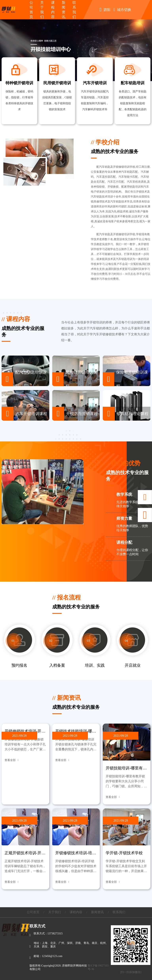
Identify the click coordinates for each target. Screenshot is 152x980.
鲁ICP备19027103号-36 (98, 967)
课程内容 (76, 912)
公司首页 (33, 912)
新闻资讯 (97, 912)
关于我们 (55, 912)
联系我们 (119, 912)
